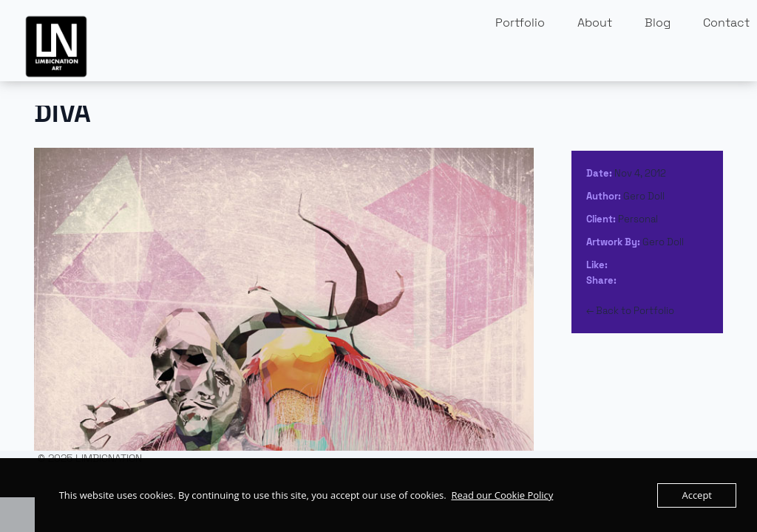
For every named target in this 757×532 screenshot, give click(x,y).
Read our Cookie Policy (502, 495)
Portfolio (520, 23)
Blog (658, 23)
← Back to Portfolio (630, 311)
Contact (726, 23)
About (595, 23)
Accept (697, 495)
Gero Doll (644, 196)
